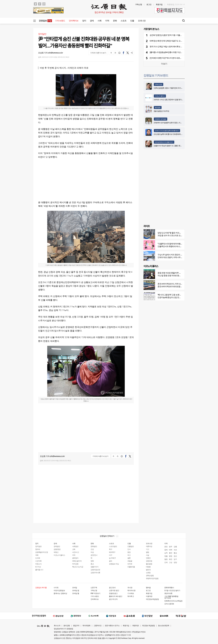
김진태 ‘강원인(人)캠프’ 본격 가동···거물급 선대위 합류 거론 (173, 35)
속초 (175, 550)
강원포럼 (149, 561)
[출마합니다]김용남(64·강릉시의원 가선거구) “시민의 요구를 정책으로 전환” (179, 52)
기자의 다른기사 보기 (98, 53)
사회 (99, 21)
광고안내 (112, 587)
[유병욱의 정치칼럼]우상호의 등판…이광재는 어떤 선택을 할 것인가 (177, 123)
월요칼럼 (158, 108)
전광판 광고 (113, 593)
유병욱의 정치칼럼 (161, 119)
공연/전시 (94, 555)
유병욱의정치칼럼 (152, 578)
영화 (92, 561)
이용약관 (149, 596)
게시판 (130, 587)
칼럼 (148, 552)
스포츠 (123, 21)
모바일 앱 (76, 590)
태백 (171, 550)
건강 (92, 549)
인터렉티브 (74, 21)
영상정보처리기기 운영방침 (63, 629)
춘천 (166, 547)
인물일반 (131, 546)
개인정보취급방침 (152, 599)
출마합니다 (39, 570)
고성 (171, 562)
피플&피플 (131, 567)
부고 (129, 555)
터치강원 (75, 564)
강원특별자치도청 (42, 552)
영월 (166, 556)
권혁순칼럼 (150, 575)
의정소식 (38, 564)
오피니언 (142, 21)
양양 (175, 562)
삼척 (166, 553)
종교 (92, 564)
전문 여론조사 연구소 (112, 625)
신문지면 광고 (114, 590)
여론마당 (149, 546)
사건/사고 (76, 552)
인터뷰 (130, 564)
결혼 (129, 558)
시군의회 (38, 561)
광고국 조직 (113, 599)
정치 (84, 21)
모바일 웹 (76, 593)
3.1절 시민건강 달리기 (172, 590)
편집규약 (76, 625)
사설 (148, 555)
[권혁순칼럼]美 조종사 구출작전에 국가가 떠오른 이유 (172, 88)
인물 (132, 21)
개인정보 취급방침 (148, 625)
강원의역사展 (95, 573)
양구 (175, 559)
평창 (171, 556)
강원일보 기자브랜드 (156, 75)
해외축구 (112, 552)
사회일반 (75, 546)
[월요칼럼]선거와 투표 (162, 111)
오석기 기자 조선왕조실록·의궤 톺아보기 (167, 131)
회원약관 (136, 625)
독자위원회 (86, 625)
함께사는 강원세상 (60, 593)
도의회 (38, 558)
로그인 (149, 4)
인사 (129, 549)
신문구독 (94, 587)
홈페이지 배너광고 (116, 596)
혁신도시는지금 (78, 567)
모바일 (75, 587)
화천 (171, 559)
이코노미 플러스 (160, 96)
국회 (37, 555)
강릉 (175, 547)
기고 (148, 549)
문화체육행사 (169, 587)
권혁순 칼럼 (159, 84)
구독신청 (139, 4)
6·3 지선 (38, 567)
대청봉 (148, 567)
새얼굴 (130, 561)
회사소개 (57, 625)
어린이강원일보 (59, 590)
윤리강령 (67, 625)
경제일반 (57, 546)
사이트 (56, 587)
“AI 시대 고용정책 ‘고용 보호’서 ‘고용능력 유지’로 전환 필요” (180, 295)
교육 (74, 549)
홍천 (171, 553)
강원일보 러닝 (114, 564)
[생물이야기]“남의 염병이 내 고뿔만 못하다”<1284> (171, 146)
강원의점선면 (95, 570)
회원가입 (159, 4)
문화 (115, 21)
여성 (92, 552)
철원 (166, 559)
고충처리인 (98, 625)
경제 (92, 21)
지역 (107, 21)
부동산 (56, 552)
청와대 (38, 549)
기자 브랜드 (60, 21)
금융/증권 (57, 549)
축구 (111, 549)
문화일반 (94, 546)
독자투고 (131, 596)
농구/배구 (112, 558)
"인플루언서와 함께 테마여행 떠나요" (172, 244)
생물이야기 (95, 567)
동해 (166, 550)
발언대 (148, 570)
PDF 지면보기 (95, 593)
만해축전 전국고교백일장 (173, 601)
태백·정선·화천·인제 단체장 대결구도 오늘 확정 (168, 41)
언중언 (148, 558)
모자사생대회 (169, 604)
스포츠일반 (113, 546)
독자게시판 (131, 590)
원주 (171, 547)
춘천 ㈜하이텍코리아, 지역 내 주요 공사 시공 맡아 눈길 (179, 284)
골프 (111, 561)
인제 (166, 562)
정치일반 (38, 546)
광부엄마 (75, 558)
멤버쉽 (148, 587)
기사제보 (131, 593)
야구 (111, 555)
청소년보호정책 (164, 625)
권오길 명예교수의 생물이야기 (164, 142)
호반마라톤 (168, 593)
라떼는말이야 (77, 561)
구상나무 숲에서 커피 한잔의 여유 (171, 255)
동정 (129, 552)
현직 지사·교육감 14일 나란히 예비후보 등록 (167, 47)
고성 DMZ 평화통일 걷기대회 (171, 597)
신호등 (148, 573)
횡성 (175, 553)
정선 (175, 556)
